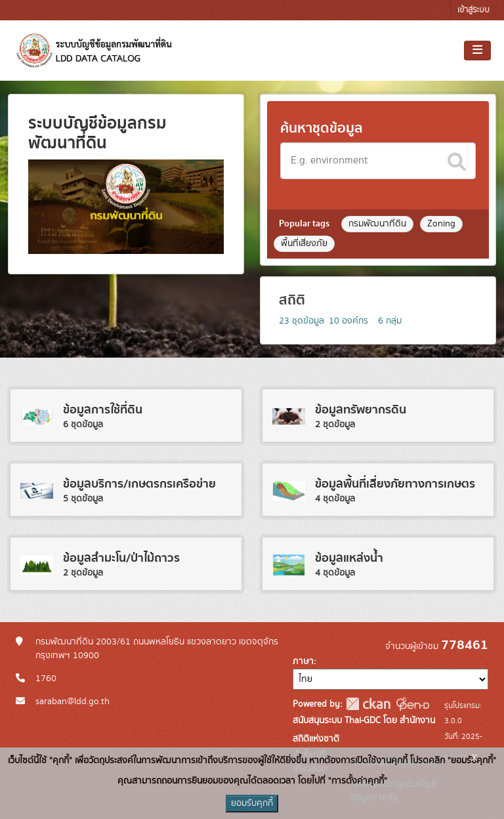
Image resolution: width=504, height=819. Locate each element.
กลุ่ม (390, 321)
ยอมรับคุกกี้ (252, 803)
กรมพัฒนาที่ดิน (377, 224)
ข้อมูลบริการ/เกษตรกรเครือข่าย (139, 484)
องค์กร (348, 321)
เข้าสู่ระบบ (473, 10)
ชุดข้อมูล (302, 321)
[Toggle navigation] (477, 51)
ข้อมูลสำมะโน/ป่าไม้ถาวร (121, 558)
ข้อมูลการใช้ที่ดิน (103, 410)
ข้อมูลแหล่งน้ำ (349, 558)
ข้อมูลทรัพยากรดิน (361, 410)
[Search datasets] (378, 161)
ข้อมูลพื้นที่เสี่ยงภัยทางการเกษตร (395, 484)
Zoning (441, 224)
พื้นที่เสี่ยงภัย (304, 243)
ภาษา (303, 661)
